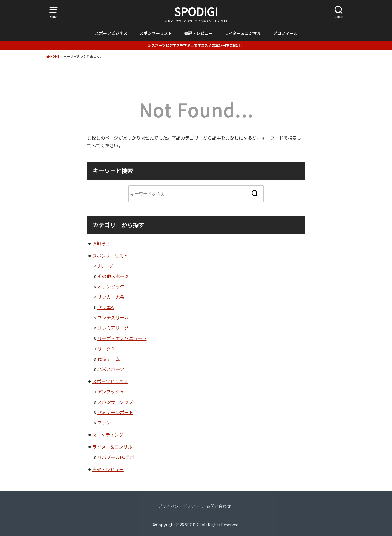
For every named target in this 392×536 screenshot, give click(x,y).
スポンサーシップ (115, 402)
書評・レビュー (198, 33)
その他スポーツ (113, 276)
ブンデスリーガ (113, 317)
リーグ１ (106, 349)
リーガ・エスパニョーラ (122, 338)
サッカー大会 (111, 297)
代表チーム (109, 359)
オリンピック (111, 286)
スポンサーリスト (156, 33)
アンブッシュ (111, 392)
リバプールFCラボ (116, 457)
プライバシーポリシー (179, 506)
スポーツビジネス (111, 33)
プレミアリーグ (113, 328)
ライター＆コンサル (243, 33)
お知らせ (101, 243)
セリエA (106, 307)
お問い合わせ (219, 506)
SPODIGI (196, 11)
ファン (104, 422)
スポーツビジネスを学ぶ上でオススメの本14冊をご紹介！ (197, 45)
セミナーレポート (115, 412)
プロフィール (285, 33)
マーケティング (108, 435)
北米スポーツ (111, 369)
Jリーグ (105, 266)
